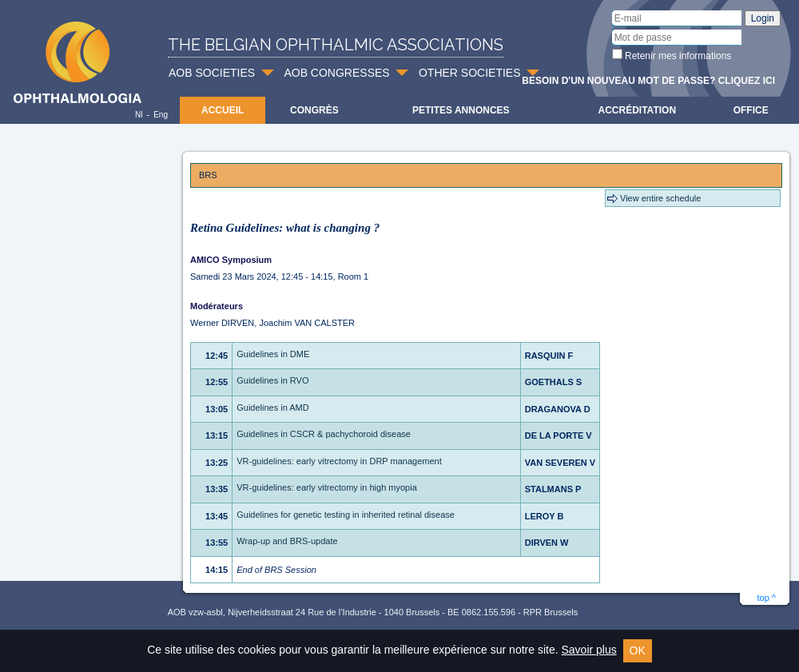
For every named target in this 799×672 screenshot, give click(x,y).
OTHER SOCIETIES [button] (470, 73)
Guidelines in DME (273, 354)
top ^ (766, 598)
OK (638, 650)
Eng (161, 115)
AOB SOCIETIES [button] (212, 73)
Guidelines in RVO (272, 380)
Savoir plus (588, 650)
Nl (139, 115)
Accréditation (638, 110)
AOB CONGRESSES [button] (336, 73)
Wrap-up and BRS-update (287, 541)
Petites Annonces (461, 110)
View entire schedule (660, 198)
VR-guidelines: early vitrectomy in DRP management (339, 461)
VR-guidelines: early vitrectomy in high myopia (327, 487)
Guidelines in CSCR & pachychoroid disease (324, 434)
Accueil (223, 110)
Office (751, 110)
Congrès (314, 110)
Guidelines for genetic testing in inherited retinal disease (346, 515)
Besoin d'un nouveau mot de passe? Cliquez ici (648, 81)
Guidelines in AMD (273, 408)
